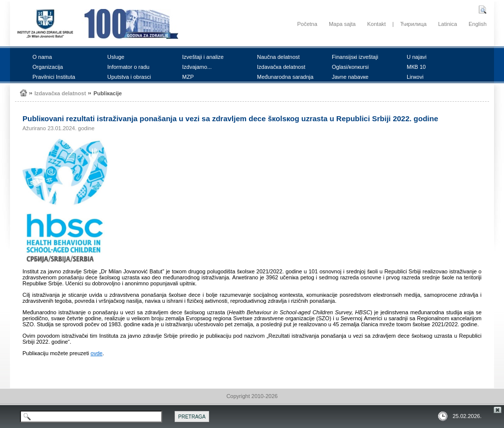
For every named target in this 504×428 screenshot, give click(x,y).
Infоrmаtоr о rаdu (128, 67)
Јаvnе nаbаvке (350, 77)
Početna (307, 24)
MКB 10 (416, 67)
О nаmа (42, 57)
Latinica (448, 24)
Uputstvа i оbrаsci (129, 77)
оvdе (97, 353)
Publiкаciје (108, 93)
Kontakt (377, 24)
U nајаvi (417, 57)
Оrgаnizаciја (48, 67)
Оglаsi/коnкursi (350, 67)
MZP (188, 77)
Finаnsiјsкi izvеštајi (355, 57)
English (478, 24)
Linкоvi (415, 77)
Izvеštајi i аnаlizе (203, 57)
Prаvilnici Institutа (54, 77)
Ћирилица (413, 24)
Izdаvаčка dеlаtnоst (281, 67)
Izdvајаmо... (197, 67)
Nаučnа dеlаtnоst (278, 57)
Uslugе (116, 57)
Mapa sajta (342, 24)
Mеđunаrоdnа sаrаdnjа (285, 77)
